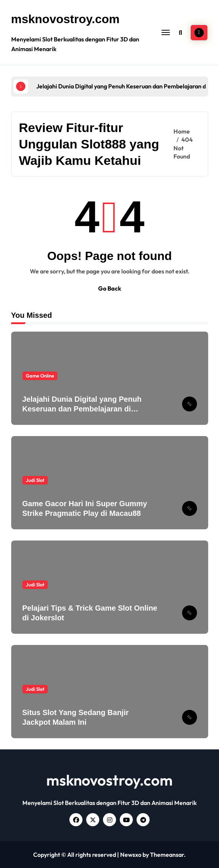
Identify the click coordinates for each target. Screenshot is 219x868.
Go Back (110, 288)
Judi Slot (35, 480)
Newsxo (131, 855)
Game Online (40, 376)
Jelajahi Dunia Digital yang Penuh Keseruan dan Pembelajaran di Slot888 (82, 409)
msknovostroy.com (65, 19)
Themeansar (167, 855)
